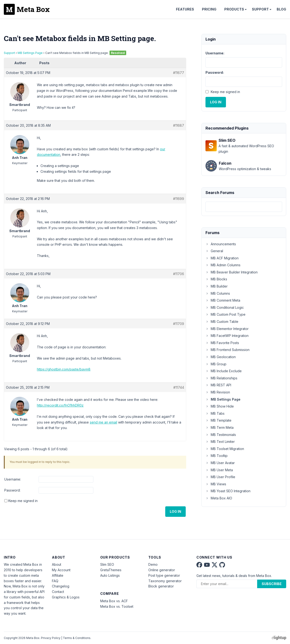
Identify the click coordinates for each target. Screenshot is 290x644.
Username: (13, 479)
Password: (12, 490)
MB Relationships (221, 378)
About (57, 564)
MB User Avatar (220, 463)
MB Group (216, 364)
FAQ (55, 581)
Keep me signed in (23, 501)
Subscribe (272, 584)
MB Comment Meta (223, 300)
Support (260, 9)
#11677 (179, 73)
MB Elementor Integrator (227, 329)
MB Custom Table (222, 322)
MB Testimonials (221, 435)
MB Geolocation (221, 357)
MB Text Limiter (220, 442)
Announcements (221, 244)
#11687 (179, 125)
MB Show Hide (220, 406)
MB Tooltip (217, 456)
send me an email (103, 422)
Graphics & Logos (66, 597)
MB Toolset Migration (225, 449)
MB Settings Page (30, 53)
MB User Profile (220, 477)
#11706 (179, 274)
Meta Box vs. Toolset (117, 606)
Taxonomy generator (165, 581)
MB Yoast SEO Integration (228, 491)
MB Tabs (215, 413)
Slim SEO (107, 564)
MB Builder (217, 286)
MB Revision (218, 392)
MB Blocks (216, 279)
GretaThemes (111, 570)
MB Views (216, 484)
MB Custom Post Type (225, 314)
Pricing (209, 9)
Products (234, 9)
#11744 (179, 387)
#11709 (179, 324)
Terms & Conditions (77, 638)
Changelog (61, 586)
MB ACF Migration (222, 258)
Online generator (162, 570)
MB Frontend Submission (227, 350)
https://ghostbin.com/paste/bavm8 (64, 369)
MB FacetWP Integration (227, 336)
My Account (61, 570)
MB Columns (218, 293)
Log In (175, 511)
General (214, 251)
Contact (58, 592)
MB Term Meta (220, 427)
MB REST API (218, 385)
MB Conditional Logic (225, 307)
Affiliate (58, 575)
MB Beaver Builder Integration (232, 272)
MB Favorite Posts (222, 343)
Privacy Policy (51, 638)
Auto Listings (110, 575)
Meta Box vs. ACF (114, 601)
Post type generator (164, 575)
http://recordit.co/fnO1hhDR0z (60, 405)
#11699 (179, 199)
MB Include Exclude (224, 371)
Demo (153, 564)
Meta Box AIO (219, 498)
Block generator (161, 586)
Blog (281, 9)
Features (185, 9)
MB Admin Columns (223, 265)
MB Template (218, 420)
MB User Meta (219, 470)
